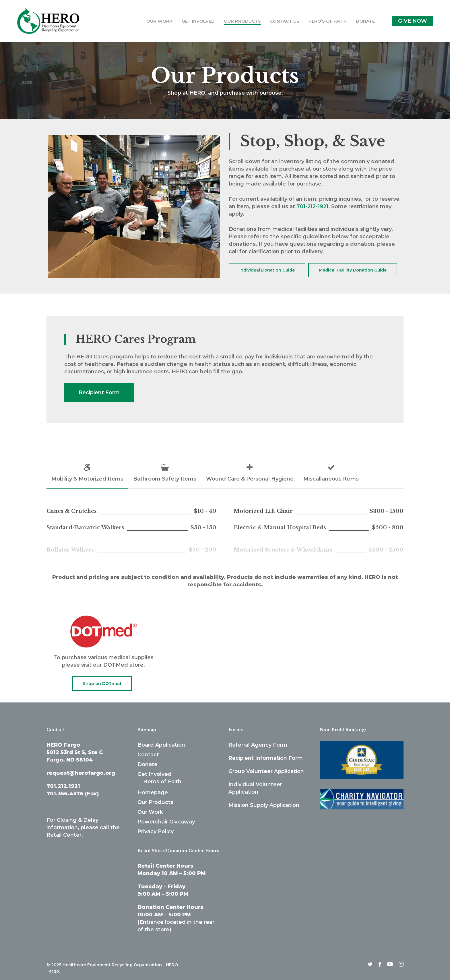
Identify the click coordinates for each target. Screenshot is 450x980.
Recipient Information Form (266, 758)
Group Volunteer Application (266, 771)
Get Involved (155, 774)
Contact (148, 755)
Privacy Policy (156, 831)
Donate (148, 764)
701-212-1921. (313, 206)
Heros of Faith (162, 782)
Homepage (153, 792)
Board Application (161, 745)
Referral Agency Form (258, 745)
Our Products (155, 802)
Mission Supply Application (264, 805)
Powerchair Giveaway (166, 822)
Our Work (150, 812)
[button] (267, 270)
